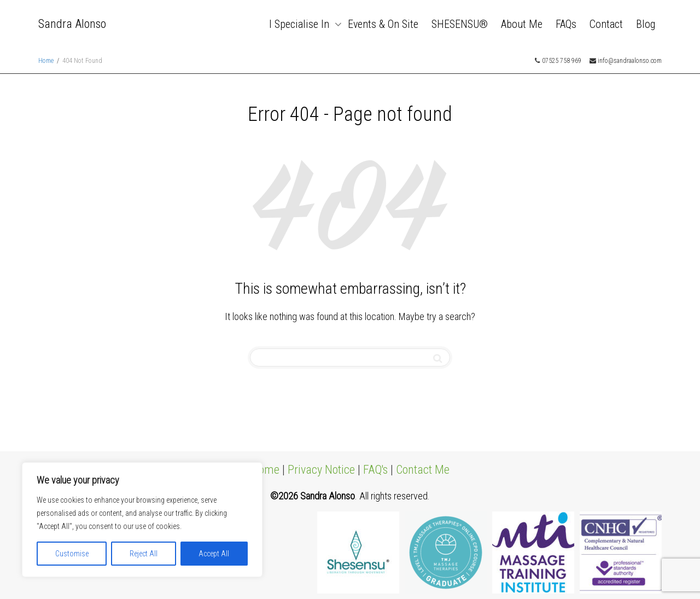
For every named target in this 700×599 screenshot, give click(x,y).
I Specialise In (301, 24)
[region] (142, 520)
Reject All (144, 554)
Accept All (214, 554)
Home (265, 470)
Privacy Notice (321, 470)
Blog (646, 24)
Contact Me (423, 470)
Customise (72, 554)
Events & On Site (383, 24)
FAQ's (375, 470)
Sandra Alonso (72, 24)
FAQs (566, 24)
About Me (522, 24)
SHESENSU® (460, 24)
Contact (606, 24)
